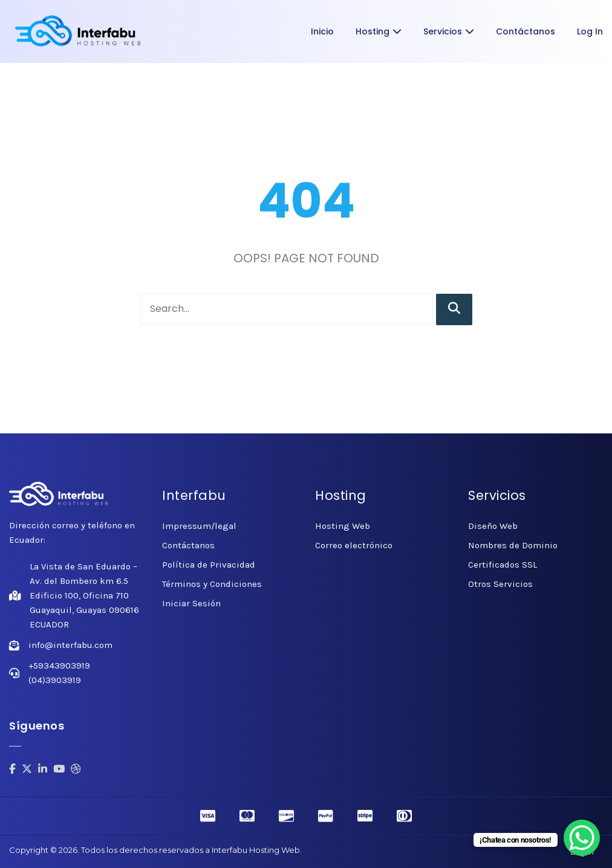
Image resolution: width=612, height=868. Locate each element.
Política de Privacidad (209, 565)
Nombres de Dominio (513, 545)
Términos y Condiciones (212, 584)
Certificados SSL (503, 565)
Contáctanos (526, 31)
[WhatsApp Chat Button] (582, 838)
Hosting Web (343, 526)
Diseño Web (493, 526)
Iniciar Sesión (191, 603)
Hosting (379, 31)
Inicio (322, 31)
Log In (590, 31)
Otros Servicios (500, 584)
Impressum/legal (199, 526)
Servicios (449, 31)
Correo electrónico (354, 545)
